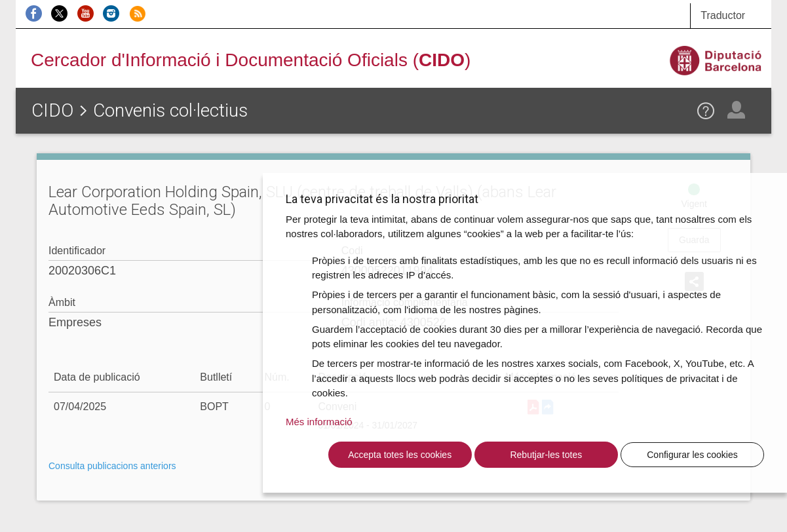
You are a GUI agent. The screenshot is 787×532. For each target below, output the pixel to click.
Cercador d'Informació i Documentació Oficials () (251, 60)
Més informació (319, 422)
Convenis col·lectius (170, 110)
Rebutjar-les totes (546, 455)
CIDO (52, 110)
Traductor (723, 15)
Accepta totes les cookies (400, 455)
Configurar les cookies (692, 455)
